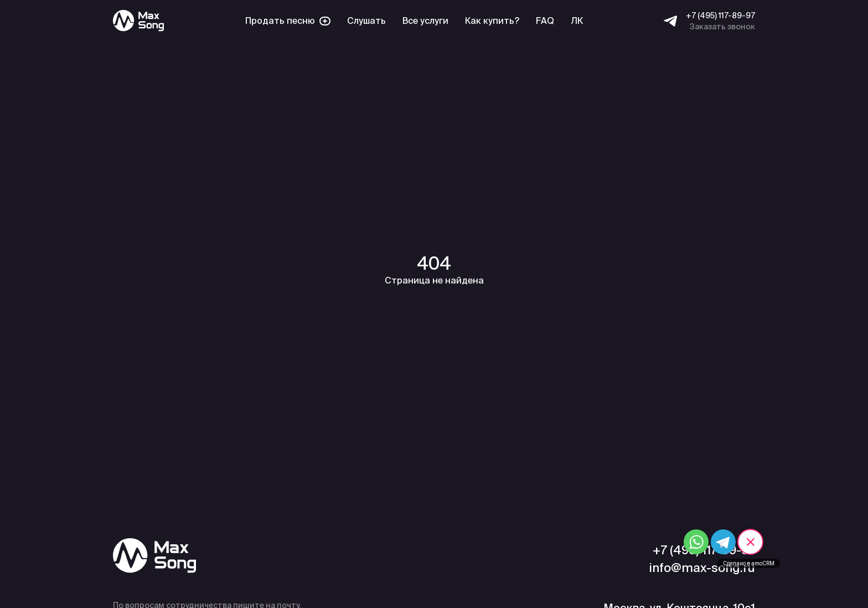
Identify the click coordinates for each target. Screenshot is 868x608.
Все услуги (425, 21)
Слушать (366, 21)
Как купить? (492, 21)
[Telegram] (670, 21)
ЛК (577, 21)
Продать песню (288, 21)
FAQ (545, 21)
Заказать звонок (722, 27)
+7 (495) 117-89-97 (720, 16)
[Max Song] (138, 21)
